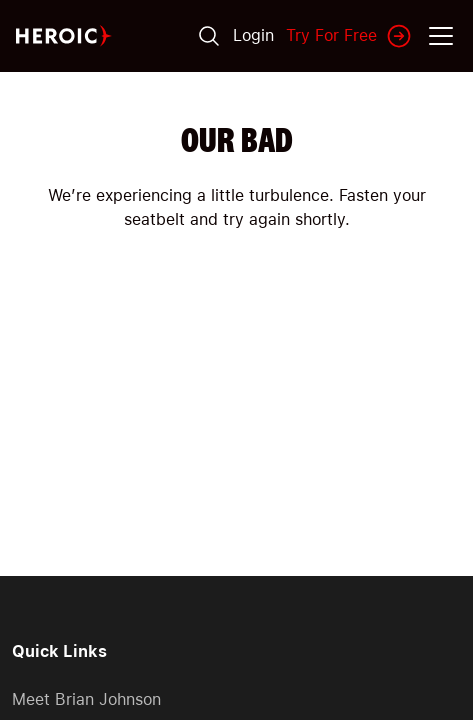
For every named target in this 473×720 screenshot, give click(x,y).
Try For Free (349, 36)
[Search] (209, 36)
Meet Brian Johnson (86, 699)
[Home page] (64, 36)
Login (253, 35)
